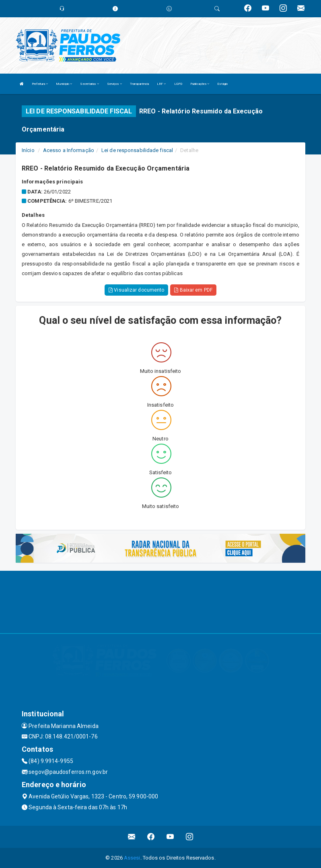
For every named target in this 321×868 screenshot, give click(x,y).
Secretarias (89, 84)
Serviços (114, 84)
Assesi (132, 858)
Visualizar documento (136, 290)
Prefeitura (40, 84)
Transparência (139, 84)
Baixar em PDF (193, 290)
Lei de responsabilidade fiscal (137, 150)
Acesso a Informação (69, 150)
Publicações (200, 84)
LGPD (178, 84)
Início (28, 150)
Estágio (222, 84)
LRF (162, 84)
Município (64, 84)
